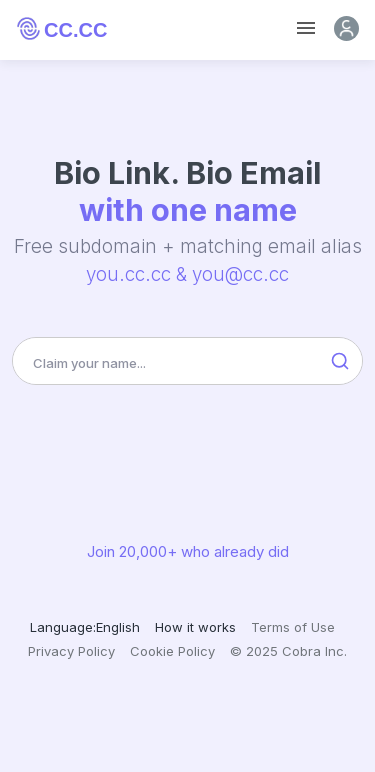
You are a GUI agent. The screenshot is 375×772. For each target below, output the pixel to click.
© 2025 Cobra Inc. (288, 651)
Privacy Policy (71, 651)
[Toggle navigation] (306, 28)
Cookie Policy (172, 651)
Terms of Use (293, 627)
